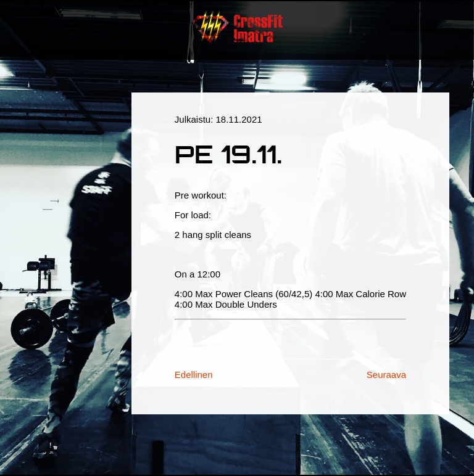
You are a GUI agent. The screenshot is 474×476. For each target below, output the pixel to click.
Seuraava (386, 375)
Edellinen (194, 375)
